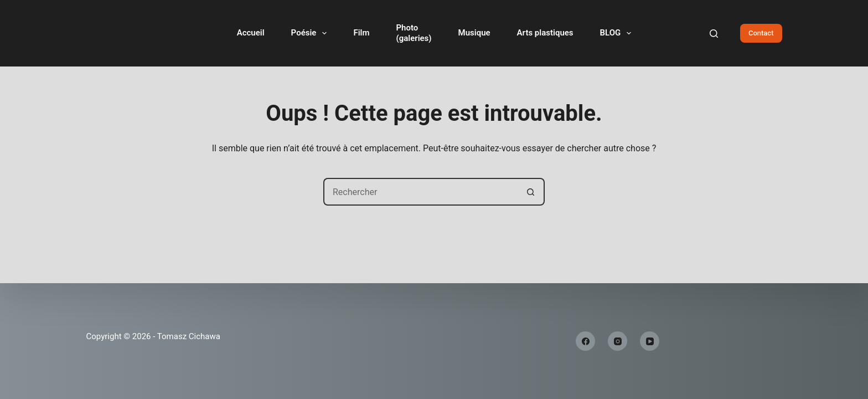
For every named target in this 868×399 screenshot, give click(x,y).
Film (361, 33)
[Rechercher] (714, 34)
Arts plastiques (545, 33)
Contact (761, 33)
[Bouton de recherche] (531, 192)
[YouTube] (650, 341)
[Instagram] (618, 341)
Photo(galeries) (414, 33)
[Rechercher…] (420, 192)
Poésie (311, 33)
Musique (474, 33)
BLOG (618, 33)
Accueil (251, 33)
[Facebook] (585, 341)
